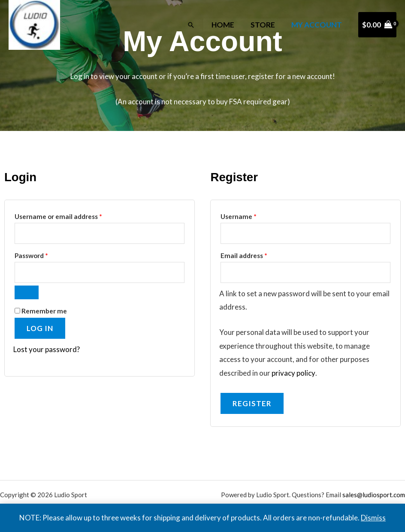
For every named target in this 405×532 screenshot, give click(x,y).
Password (45, 254)
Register (252, 403)
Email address (258, 254)
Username (252, 215)
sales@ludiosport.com (374, 495)
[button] (195, 25)
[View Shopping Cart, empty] (377, 25)
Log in (40, 328)
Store (264, 25)
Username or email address (72, 215)
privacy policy (293, 373)
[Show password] (27, 292)
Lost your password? (47, 349)
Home (226, 25)
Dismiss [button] (373, 518)
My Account (317, 25)
